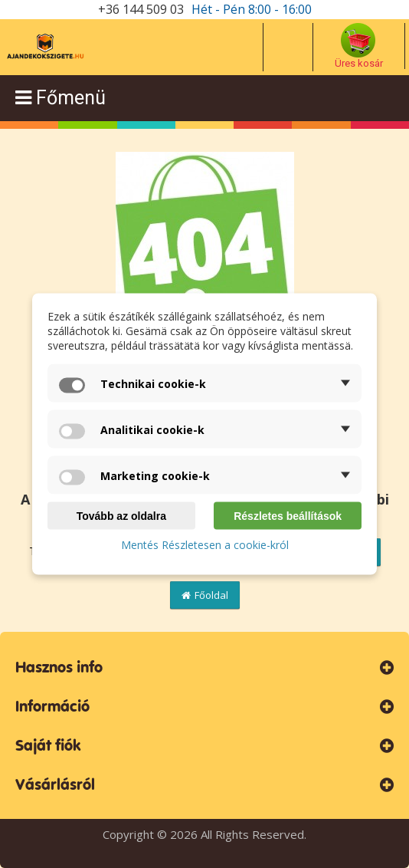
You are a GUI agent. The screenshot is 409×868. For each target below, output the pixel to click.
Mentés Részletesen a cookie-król (205, 545)
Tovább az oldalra (121, 516)
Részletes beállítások (288, 516)
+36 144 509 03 (141, 9)
